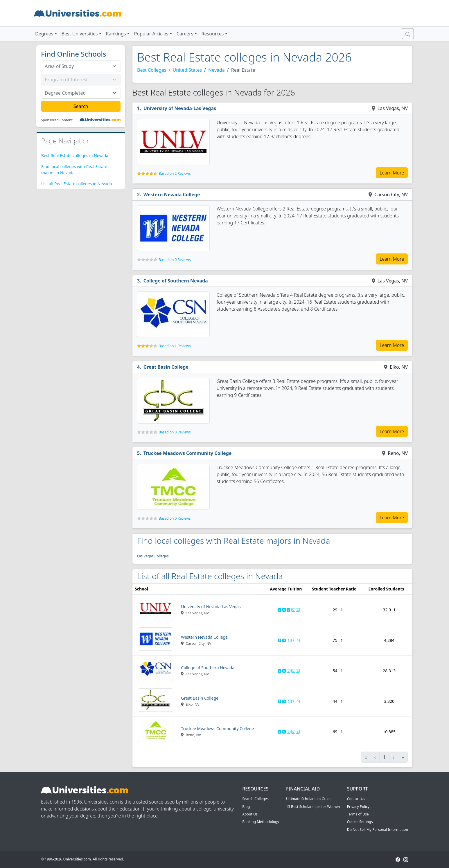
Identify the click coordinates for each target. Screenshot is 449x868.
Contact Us (356, 799)
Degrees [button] (44, 34)
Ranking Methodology (261, 822)
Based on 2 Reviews (175, 173)
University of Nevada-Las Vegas (180, 108)
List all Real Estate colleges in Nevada (77, 184)
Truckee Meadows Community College (188, 453)
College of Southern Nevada (176, 281)
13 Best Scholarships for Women (313, 807)
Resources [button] (213, 34)
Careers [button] (185, 34)
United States (187, 70)
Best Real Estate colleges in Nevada (75, 155)
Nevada (217, 70)
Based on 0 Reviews (175, 260)
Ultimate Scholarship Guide (309, 799)
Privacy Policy (358, 807)
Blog (246, 807)
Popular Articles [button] (151, 34)
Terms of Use (358, 814)
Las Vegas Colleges (153, 556)
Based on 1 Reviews (175, 346)
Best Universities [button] (80, 34)
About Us (250, 814)
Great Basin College (166, 367)
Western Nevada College (172, 195)
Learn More (392, 173)
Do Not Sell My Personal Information (378, 830)
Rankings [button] (116, 34)
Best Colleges (152, 70)
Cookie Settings (360, 822)
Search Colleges (255, 799)
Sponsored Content (57, 120)
